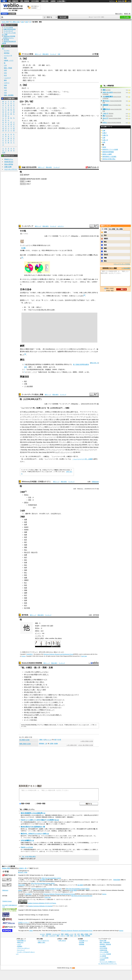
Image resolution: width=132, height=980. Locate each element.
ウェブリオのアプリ (43, 941)
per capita (92, 419)
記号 (4, 153)
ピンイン (38, 633)
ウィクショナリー (26, 245)
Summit (24, 435)
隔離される (106, 109)
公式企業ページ (83, 941)
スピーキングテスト (11, 169)
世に (25, 123)
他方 (74, 70)
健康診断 (27, 680)
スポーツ (7, 83)
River (59, 422)
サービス (44, 680)
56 (22, 442)
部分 (41, 113)
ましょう (62, 705)
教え (39, 697)
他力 (78, 70)
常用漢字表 (32, 505)
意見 (33, 705)
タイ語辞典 (103, 956)
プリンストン (53, 417)
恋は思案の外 (42, 128)
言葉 (22, 22)
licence (24, 656)
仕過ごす (105, 140)
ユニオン (89, 417)
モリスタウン (92, 414)
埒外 (105, 235)
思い (47, 113)
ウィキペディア (27, 226)
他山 (26, 550)
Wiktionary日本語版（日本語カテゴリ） (37, 482)
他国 (57, 70)
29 (38, 179)
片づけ (47, 710)
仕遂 (104, 130)
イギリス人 (57, 700)
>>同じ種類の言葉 (72, 745)
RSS (74, 968)
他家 (26, 535)
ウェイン (95, 417)
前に (36, 710)
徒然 (54, 123)
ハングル (38, 636)
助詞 (44, 116)
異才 (104, 116)
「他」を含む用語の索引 (28, 857)
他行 (26, 542)
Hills (82, 422)
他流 (26, 603)
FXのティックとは (27, 847)
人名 (5, 90)
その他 (23, 248)
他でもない (106, 101)
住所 (39, 97)
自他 (88, 70)
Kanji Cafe (84, 656)
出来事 (68, 113)
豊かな (59, 419)
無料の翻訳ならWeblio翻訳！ (35, 7)
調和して (46, 707)
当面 (25, 70)
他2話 (104, 147)
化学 (30, 687)
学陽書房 (48, 369)
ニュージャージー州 (28, 408)
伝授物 (51, 744)
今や (26, 702)
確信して (57, 702)
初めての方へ (119, 14)
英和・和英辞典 (25, 1)
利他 (26, 73)
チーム (66, 92)
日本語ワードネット (24, 922)
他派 (26, 588)
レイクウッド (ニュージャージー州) (56, 450)
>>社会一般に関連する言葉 (85, 745)
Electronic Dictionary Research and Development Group (58, 654)
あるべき (27, 75)
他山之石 (27, 552)
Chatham (40, 430)
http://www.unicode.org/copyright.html (82, 896)
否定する (70, 116)
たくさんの (48, 715)
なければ (66, 695)
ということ (49, 702)
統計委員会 (29, 364)
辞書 (4, 1)
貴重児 (106, 238)
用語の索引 (46, 54)
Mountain (24, 432)
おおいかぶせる (108, 92)
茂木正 (106, 255)
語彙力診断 (8, 167)
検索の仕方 (20, 942)
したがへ (29, 123)
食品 (5, 88)
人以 (59, 408)
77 (42, 425)
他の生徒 (36, 687)
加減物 (56, 744)
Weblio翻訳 (103, 946)
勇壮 (105, 261)
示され (26, 92)
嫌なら (84, 116)
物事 (35, 110)
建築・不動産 (8, 68)
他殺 (26, 547)
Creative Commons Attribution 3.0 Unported (40, 906)
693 (27, 445)
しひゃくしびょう (71, 128)
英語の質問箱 (9, 164)
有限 (105, 232)
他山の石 (34, 552)
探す (55, 108)
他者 (26, 562)
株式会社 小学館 (23, 872)
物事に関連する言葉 (25, 744)
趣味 (5, 80)
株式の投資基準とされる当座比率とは (33, 813)
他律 (26, 600)
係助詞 (32, 126)
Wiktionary (95, 482)
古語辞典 (53, 1)
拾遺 (45, 179)
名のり (25, 78)
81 (94, 422)
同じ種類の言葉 (15, 22)
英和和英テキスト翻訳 (30, 786)
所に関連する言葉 (24, 740)
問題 (41, 710)
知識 (59, 352)
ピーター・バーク (89, 352)
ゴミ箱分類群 (28, 386)
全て (3, 49)
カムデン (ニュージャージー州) (65, 452)
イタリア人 (38, 700)
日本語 (40, 282)
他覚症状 (105, 105)
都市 (72, 412)
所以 (29, 108)
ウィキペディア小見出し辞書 (32, 395)
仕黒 (104, 142)
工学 (5, 65)
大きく (38, 682)
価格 (36, 717)
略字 (86, 279)
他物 (26, 590)
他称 (26, 570)
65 (60, 430)
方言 (5, 93)
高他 (104, 90)
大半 (40, 675)
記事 (39, 408)
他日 (61, 70)
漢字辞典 (25, 615)
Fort (34, 452)
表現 (27, 22)
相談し (57, 705)
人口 (52, 408)
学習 (37, 626)
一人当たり (46, 419)
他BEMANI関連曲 (108, 152)
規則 (36, 695)
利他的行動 (28, 677)
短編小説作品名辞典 (29, 167)
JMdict (31, 931)
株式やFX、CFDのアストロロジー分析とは (35, 834)
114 (45, 422)
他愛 (26, 520)
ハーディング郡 (41, 427)
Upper (47, 440)
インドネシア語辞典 (105, 954)
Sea (52, 432)
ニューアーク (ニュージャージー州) (40, 445)
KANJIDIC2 (30, 654)
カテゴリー (61, 226)
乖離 (105, 258)
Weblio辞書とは (22, 941)
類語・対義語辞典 (13, 1)
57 (37, 440)
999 (57, 408)
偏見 (39, 712)
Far (80, 422)
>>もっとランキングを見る (122, 264)
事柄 (41, 70)
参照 (67, 419)
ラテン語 (59, 279)
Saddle (55, 422)
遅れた (42, 682)
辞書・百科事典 (9, 95)
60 (31, 412)
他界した (39, 715)
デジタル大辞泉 (27, 54)
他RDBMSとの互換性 (109, 157)
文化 (5, 73)
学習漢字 (26, 68)
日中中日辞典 (35, 1)
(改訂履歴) (42, 880)
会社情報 (82, 942)
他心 (44, 75)
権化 (105, 242)
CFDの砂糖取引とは (27, 840)
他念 (26, 585)
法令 (66, 300)
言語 (34, 279)
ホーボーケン (62, 414)
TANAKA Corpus (7, 901)
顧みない (57, 94)
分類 (32, 255)
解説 (68, 408)
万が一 (26, 705)
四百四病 (62, 128)
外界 (35, 121)
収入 (51, 419)
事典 (27, 349)
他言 (26, 540)
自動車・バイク (9, 60)
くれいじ (105, 113)
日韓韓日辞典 (45, 1)
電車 (5, 58)
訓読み (26, 502)
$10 (24, 452)
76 (63, 425)
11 (69, 450)
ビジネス (7, 51)
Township (46, 430)
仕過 (104, 138)
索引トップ (38, 54)
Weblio (20, 890)
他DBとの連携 (107, 154)
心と (31, 75)
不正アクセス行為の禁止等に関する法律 (41, 310)
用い (52, 116)
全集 (34, 179)
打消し (30, 116)
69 (29, 430)
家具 (26, 707)
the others (58, 638)
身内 (44, 690)
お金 (53, 715)
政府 (26, 695)
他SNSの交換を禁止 (109, 159)
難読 (25, 80)
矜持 (105, 245)
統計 (21, 255)
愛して (42, 685)
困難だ (53, 113)
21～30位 (120, 229)
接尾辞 (22, 300)
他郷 (26, 532)
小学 (42, 626)
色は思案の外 (32, 128)
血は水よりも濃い (30, 690)
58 (86, 437)
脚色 (105, 251)
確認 (105, 248)
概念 (65, 293)
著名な (69, 412)
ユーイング (34, 414)
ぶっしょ (49, 740)
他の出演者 (47, 700)
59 (54, 408)
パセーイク (91, 445)
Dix (37, 452)
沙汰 (49, 128)
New (91, 447)
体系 (27, 352)
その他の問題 (33, 675)
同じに (36, 692)
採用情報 (82, 944)
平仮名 (81, 300)
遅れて (44, 687)
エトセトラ (50, 282)
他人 (70, 70)
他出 (26, 565)
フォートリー (42, 414)
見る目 (34, 712)
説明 (37, 672)
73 (31, 427)
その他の (36, 707)
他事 (26, 555)
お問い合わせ (62, 941)
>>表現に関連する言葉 (87, 741)
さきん (105, 122)
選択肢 (36, 702)
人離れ (41, 740)
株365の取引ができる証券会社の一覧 (33, 827)
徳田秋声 (27, 175)
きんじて (105, 118)
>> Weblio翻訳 (126, 268)
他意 (39, 75)
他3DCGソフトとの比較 (110, 149)
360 (89, 442)
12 (81, 445)
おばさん (31, 715)
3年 (32, 68)
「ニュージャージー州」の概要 (82, 459)
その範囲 (31, 113)
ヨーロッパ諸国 (47, 695)
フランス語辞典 (104, 952)
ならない (72, 695)
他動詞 (26, 580)
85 (71, 422)
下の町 (24, 412)
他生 (26, 575)
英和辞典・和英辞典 (105, 944)
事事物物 (41, 744)
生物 (5, 85)
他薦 (26, 578)
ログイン (112, 1)
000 (33, 412)
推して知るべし (55, 92)
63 (66, 432)
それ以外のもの (56, 514)
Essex (25, 425)
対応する (38, 638)
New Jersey (76, 419)
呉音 (30, 497)
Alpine (51, 425)
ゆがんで (44, 712)
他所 (29, 80)
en (71, 419)
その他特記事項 (108, 97)
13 (54, 445)
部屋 (30, 707)
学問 (5, 70)
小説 (42, 179)
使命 (47, 697)
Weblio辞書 (116, 880)
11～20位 (112, 229)
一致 (59, 695)
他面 (26, 598)
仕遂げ (104, 133)
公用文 (74, 300)
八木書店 (28, 181)
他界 (26, 525)
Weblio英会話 (9, 162)
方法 (55, 110)
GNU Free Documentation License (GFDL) (43, 883)
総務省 (39, 367)
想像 (60, 113)
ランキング (53, 54)
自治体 (63, 419)
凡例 (59, 54)
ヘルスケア (7, 78)
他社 (65, 70)
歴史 (21, 349)
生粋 (31, 700)
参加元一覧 (127, 14)
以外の (37, 70)
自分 (34, 70)
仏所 (45, 740)
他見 (26, 537)
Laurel (65, 445)
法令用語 (23, 293)
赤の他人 (34, 720)
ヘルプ (129, 1)
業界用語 (7, 53)
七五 (58, 123)
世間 (31, 121)
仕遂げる (105, 135)
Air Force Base (66, 447)
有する (60, 412)
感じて (52, 697)
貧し (96, 442)
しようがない (44, 672)
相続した (59, 715)
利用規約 (20, 946)
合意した (46, 675)
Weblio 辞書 (121, 1)
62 (37, 435)
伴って (39, 116)
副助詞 (42, 126)
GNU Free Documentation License (51, 878)
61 (69, 435)
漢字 (52, 626)
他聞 (26, 593)
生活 (5, 75)
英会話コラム (9, 159)
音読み (26, 495)
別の (33, 514)
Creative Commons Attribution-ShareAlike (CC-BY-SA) (46, 889)
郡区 (69, 442)
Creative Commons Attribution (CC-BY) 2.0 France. (42, 903)
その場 (26, 108)
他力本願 (27, 608)
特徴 (55, 412)
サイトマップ (21, 950)
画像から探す (42, 942)
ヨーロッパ (28, 279)
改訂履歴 (74, 890)
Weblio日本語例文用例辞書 (32, 663)
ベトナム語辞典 (104, 958)
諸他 (93, 70)
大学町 (47, 412)
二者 (46, 744)
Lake (69, 445)
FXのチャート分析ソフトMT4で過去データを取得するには (40, 820)
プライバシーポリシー (23, 948)
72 (64, 427)
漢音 (30, 500)
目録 (32, 349)
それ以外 (27, 110)
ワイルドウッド (37, 419)
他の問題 (27, 710)
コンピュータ (8, 56)
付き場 (59, 740)
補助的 (39, 680)
